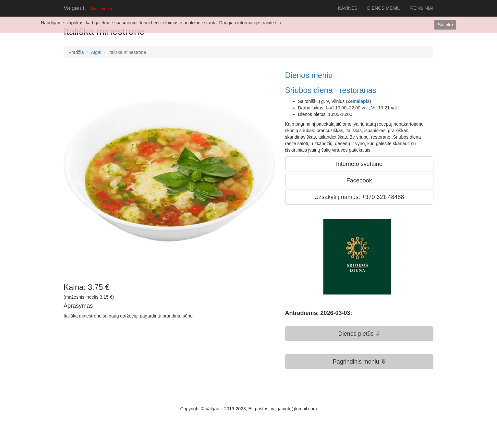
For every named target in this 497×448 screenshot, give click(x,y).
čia (278, 23)
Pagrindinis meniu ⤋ (359, 362)
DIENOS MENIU (384, 8)
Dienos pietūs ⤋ (359, 334)
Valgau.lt (75, 8)
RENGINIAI (422, 8)
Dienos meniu (309, 75)
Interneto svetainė (359, 164)
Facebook (359, 180)
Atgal (96, 52)
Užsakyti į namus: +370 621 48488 (359, 197)
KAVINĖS (348, 8)
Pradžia (76, 52)
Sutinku (445, 25)
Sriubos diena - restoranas (331, 90)
